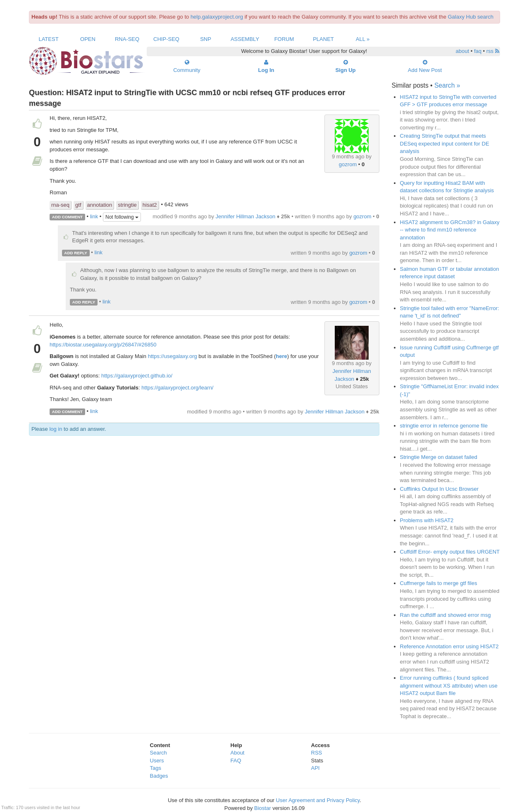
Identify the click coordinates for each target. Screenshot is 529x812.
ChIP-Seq (166, 39)
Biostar (262, 808)
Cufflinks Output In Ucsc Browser (440, 489)
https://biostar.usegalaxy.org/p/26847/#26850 (103, 345)
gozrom (348, 164)
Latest (48, 39)
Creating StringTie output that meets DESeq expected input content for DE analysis (445, 143)
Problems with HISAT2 (427, 520)
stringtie (127, 205)
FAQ (236, 761)
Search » (447, 85)
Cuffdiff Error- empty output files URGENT (450, 552)
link (94, 216)
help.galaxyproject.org (217, 17)
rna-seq (60, 205)
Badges (159, 776)
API (316, 768)
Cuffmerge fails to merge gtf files (439, 583)
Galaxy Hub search (471, 17)
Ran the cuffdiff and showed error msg (446, 615)
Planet (323, 39)
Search (158, 753)
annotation (100, 205)
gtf (78, 205)
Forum (284, 39)
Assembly (245, 39)
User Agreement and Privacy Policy (318, 800)
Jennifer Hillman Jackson (246, 216)
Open (88, 39)
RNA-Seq (127, 39)
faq (478, 51)
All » (363, 39)
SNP (206, 39)
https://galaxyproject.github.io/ (137, 376)
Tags (156, 768)
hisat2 (150, 205)
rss (493, 51)
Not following (122, 217)
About (238, 753)
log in (56, 429)
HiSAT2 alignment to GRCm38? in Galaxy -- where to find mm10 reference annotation (450, 230)
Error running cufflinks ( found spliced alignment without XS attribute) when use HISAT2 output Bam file (449, 685)
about (463, 51)
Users (157, 761)
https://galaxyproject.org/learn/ (177, 388)
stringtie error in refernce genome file (444, 426)
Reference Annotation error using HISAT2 (449, 646)
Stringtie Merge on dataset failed (439, 457)
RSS (317, 753)
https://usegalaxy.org (173, 356)
